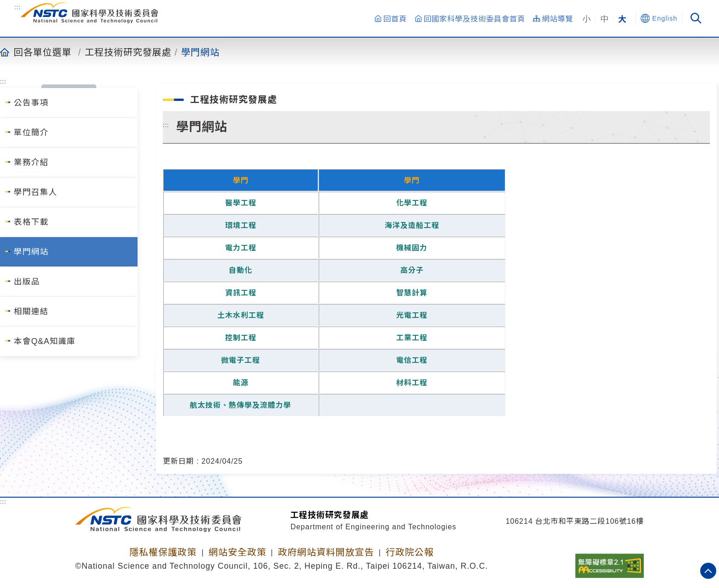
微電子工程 (241, 360)
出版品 (27, 282)
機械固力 (412, 248)
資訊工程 (241, 293)
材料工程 (412, 383)
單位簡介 (31, 133)
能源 (241, 383)
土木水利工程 (241, 315)
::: (17, 7)
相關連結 (31, 311)
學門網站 (200, 52)
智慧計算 (412, 293)
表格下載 (31, 222)
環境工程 (241, 225)
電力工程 (241, 248)
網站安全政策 (238, 552)
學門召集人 (36, 192)
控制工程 (241, 338)
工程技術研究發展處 (128, 52)
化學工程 (412, 203)
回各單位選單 (43, 52)
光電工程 (412, 315)
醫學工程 (241, 203)
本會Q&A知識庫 (45, 341)
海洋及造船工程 (412, 225)
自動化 (241, 270)
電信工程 (412, 360)
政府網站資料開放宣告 (326, 552)
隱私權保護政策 (163, 552)
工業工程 (412, 338)
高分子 (412, 270)
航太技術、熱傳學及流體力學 (241, 405)
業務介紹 (31, 162)
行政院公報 (410, 552)
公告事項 (31, 103)
